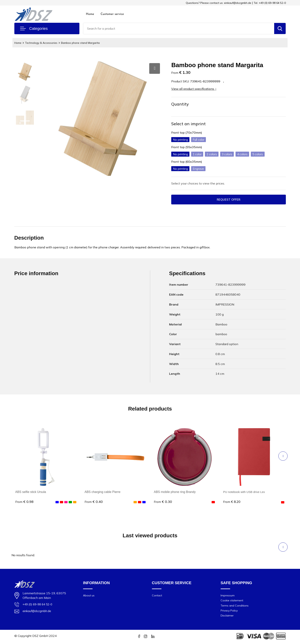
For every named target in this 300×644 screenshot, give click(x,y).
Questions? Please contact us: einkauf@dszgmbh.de (218, 3)
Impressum (228, 596)
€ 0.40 (94, 502)
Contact (157, 596)
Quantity (180, 104)
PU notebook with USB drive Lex (245, 492)
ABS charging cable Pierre (103, 492)
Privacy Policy (230, 612)
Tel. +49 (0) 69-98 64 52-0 (270, 3)
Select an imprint (189, 124)
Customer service (112, 14)
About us (89, 596)
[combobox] (179, 28)
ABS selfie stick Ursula (31, 492)
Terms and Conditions (235, 606)
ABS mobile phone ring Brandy (175, 492)
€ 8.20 (232, 502)
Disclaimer (227, 617)
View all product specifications (194, 89)
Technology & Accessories (44, 43)
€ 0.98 (24, 502)
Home (90, 14)
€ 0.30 (163, 502)
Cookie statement (232, 601)
